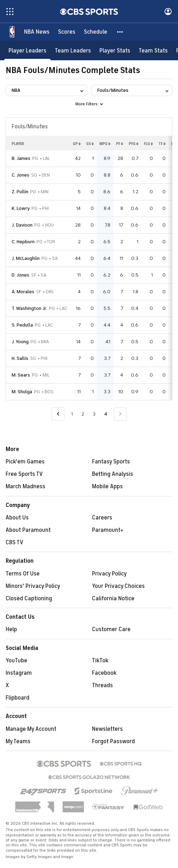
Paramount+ (108, 530)
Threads (102, 685)
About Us (17, 518)
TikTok (100, 661)
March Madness (25, 486)
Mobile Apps (107, 486)
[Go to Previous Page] (58, 414)
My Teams (18, 741)
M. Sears (21, 375)
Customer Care (111, 629)
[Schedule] (96, 32)
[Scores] (67, 32)
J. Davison (22, 225)
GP (77, 144)
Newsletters (107, 729)
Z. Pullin (20, 192)
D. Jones (21, 275)
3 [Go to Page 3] (94, 414)
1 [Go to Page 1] (72, 414)
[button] (120, 32)
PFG (134, 144)
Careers (102, 518)
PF (120, 144)
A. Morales (23, 292)
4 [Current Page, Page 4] (106, 414)
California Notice (113, 599)
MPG (105, 144)
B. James (21, 158)
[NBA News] (37, 32)
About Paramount (28, 530)
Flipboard (18, 698)
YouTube (16, 661)
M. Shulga (22, 392)
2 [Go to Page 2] (83, 414)
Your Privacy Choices (118, 586)
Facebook (104, 673)
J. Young (20, 342)
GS (90, 144)
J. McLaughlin (26, 258)
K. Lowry (21, 208)
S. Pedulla (22, 325)
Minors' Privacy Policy (33, 586)
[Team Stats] (153, 51)
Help (11, 629)
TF (162, 144)
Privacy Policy (109, 574)
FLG (148, 144)
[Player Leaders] (27, 51)
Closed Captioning (29, 599)
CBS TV (15, 542)
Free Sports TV (24, 474)
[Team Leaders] (73, 51)
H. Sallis (20, 358)
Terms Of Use (23, 574)
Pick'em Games (25, 462)
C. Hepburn (23, 242)
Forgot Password (113, 741)
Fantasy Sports (111, 462)
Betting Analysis (113, 474)
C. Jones (21, 175)
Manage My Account (31, 729)
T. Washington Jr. (29, 308)
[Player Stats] (115, 51)
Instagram (19, 673)
